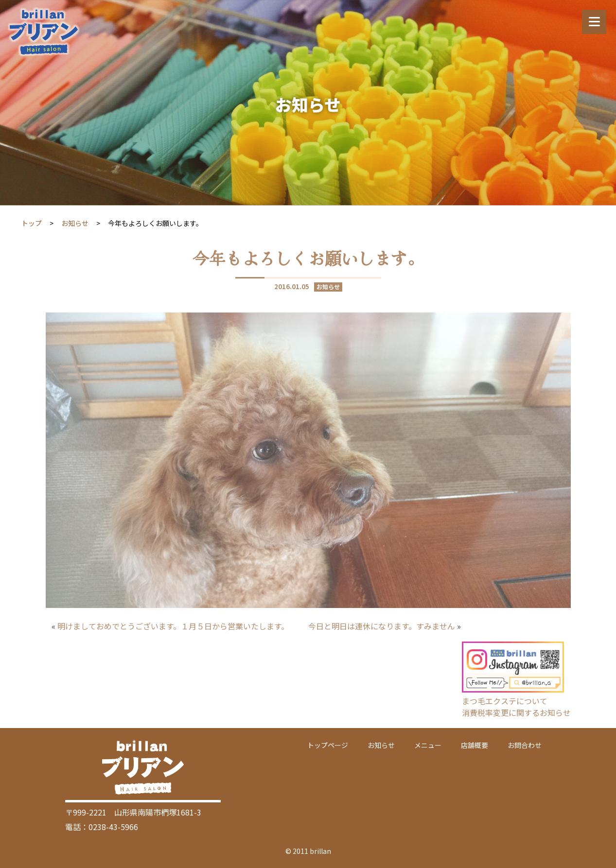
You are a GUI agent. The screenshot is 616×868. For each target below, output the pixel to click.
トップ (32, 223)
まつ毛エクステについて (505, 701)
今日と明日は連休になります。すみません (382, 626)
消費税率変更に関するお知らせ (516, 712)
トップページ (328, 745)
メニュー (428, 745)
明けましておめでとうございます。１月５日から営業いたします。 (173, 626)
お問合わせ (525, 745)
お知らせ (75, 223)
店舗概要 (475, 745)
